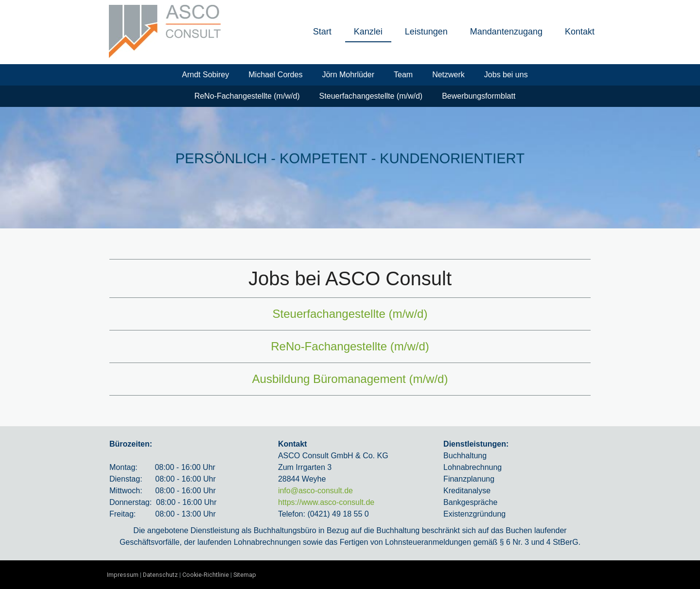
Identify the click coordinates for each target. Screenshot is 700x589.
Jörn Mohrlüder (348, 75)
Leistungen (426, 32)
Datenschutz (160, 575)
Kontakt (580, 32)
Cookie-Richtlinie (206, 575)
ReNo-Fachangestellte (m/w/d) (247, 96)
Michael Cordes (275, 75)
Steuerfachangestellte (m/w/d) (371, 96)
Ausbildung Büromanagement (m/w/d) (350, 379)
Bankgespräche (470, 502)
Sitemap (245, 575)
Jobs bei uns (506, 75)
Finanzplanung (469, 479)
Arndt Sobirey (205, 75)
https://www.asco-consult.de (326, 502)
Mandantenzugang (506, 32)
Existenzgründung (474, 514)
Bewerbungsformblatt (479, 96)
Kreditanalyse (467, 491)
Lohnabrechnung (472, 467)
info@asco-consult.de (315, 491)
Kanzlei (368, 32)
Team (403, 75)
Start (322, 32)
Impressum (123, 575)
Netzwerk (448, 75)
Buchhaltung (465, 456)
